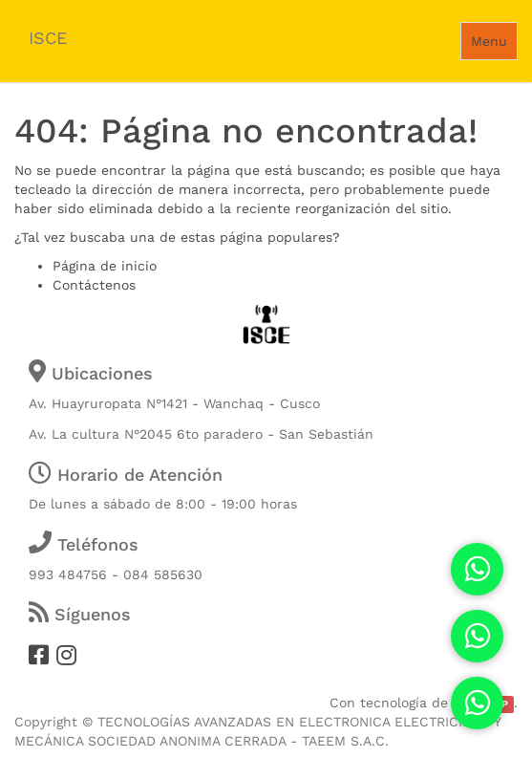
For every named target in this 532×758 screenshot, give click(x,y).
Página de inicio (105, 266)
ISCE (48, 38)
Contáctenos (94, 285)
